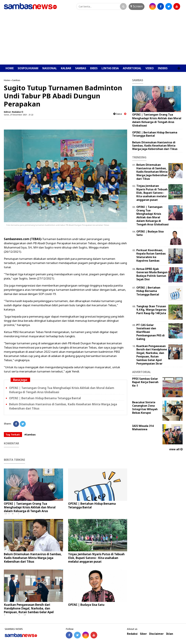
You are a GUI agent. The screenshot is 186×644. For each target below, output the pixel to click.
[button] (179, 67)
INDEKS (163, 68)
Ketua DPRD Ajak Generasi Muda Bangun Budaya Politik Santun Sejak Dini (152, 274)
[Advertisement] (93, 39)
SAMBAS (81, 68)
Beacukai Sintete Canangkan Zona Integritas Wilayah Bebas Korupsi (145, 407)
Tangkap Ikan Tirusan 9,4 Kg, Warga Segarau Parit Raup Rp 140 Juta (151, 310)
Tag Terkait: (13, 435)
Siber (143, 634)
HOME (10, 68)
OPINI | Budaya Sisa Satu (86, 605)
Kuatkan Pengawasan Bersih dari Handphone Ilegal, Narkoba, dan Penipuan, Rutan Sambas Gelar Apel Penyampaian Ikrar (29, 610)
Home (7, 80)
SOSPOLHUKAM (28, 68)
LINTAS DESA (110, 68)
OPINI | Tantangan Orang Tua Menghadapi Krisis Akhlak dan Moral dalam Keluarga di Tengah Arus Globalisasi (30, 509)
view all (176, 449)
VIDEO (150, 68)
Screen (137, 6)
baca (118, 114)
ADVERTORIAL (132, 68)
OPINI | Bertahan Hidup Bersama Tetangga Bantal (45, 398)
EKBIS (94, 68)
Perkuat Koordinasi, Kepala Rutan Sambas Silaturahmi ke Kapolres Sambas (151, 255)
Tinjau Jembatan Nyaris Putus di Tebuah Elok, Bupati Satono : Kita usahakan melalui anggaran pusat (96, 558)
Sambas (16, 80)
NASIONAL (50, 68)
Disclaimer (156, 634)
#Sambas (30, 435)
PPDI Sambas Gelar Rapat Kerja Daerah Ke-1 (145, 382)
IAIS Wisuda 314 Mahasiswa (143, 428)
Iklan (170, 634)
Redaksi (132, 634)
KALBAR (66, 68)
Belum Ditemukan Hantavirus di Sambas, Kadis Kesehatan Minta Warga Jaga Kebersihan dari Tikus (33, 558)
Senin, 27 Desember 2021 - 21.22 (18, 115)
